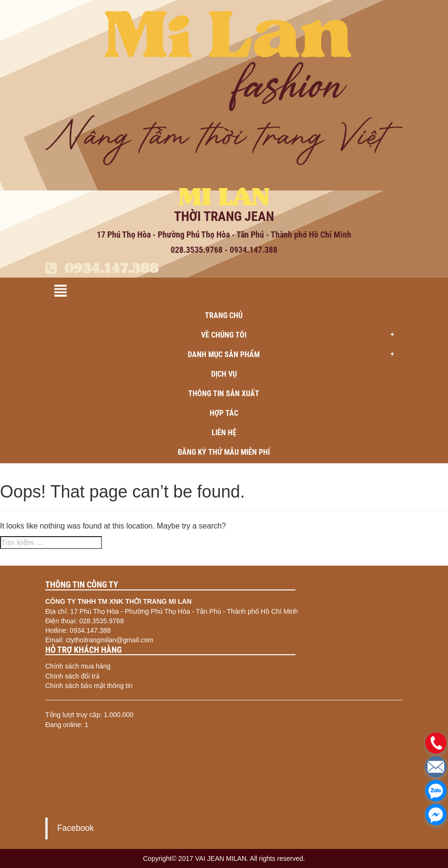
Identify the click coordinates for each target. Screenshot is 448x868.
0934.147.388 (102, 268)
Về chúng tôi (301, 335)
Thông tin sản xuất (224, 394)
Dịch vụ (224, 374)
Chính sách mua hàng (78, 666)
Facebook (76, 828)
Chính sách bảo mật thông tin (89, 686)
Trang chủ (224, 315)
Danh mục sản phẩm (294, 355)
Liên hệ (224, 433)
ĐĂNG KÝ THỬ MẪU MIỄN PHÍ (224, 452)
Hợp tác (224, 413)
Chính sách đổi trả (72, 676)
